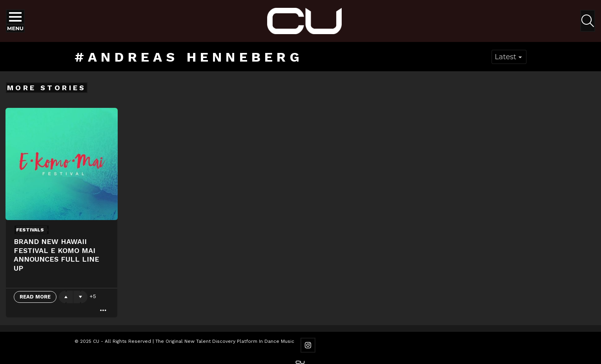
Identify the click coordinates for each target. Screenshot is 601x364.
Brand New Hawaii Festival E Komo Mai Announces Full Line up (56, 255)
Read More (35, 297)
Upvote (66, 297)
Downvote (80, 297)
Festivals (30, 230)
